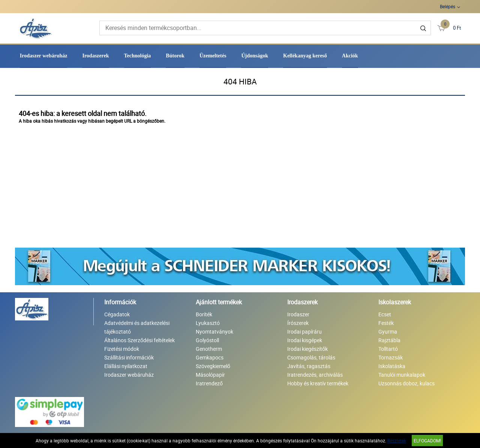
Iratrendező (209, 383)
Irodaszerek (95, 56)
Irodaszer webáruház (44, 56)
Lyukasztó (208, 323)
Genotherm (209, 349)
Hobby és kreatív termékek (318, 383)
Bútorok (175, 56)
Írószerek (298, 323)
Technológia (138, 56)
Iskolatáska (392, 366)
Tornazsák (391, 357)
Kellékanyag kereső (305, 56)
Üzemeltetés (213, 56)
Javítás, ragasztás (309, 366)
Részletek (397, 440)
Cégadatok (117, 314)
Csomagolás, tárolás (311, 357)
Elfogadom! (427, 440)
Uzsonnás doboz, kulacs (406, 383)
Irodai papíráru (304, 331)
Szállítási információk (129, 357)
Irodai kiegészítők (307, 349)
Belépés (448, 6)
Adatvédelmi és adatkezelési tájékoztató (137, 327)
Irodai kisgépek (305, 340)
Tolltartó (388, 349)
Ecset (385, 314)
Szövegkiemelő (213, 366)
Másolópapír (210, 375)
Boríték (204, 314)
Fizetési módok (122, 349)
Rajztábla (389, 340)
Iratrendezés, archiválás (315, 375)
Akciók (350, 56)
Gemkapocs (210, 357)
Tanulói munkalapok (402, 375)
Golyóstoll (207, 340)
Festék (386, 323)
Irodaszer (298, 314)
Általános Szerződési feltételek (139, 340)
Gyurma (388, 331)
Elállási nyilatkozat (126, 366)
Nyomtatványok (214, 331)
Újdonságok (255, 56)
